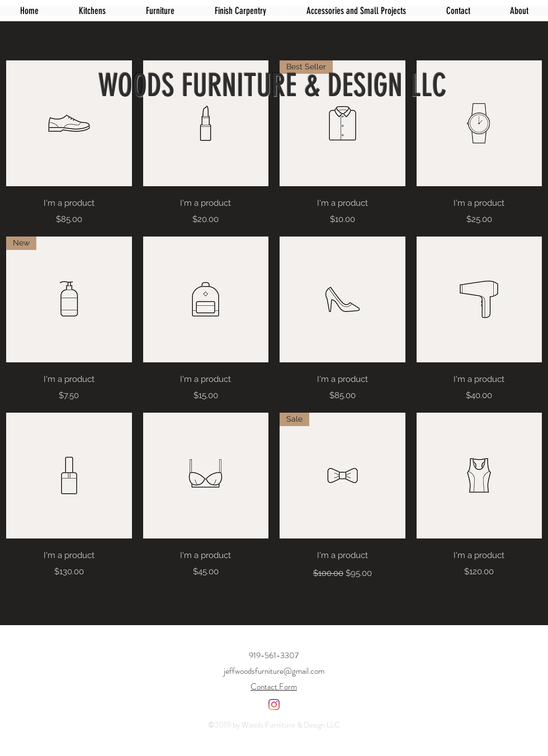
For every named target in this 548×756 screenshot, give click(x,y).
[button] (160, 11)
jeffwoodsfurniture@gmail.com (274, 671)
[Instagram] (274, 705)
